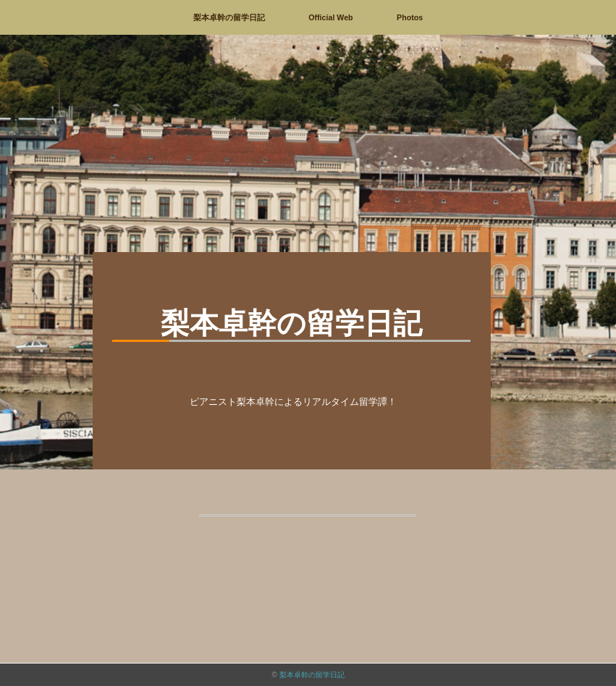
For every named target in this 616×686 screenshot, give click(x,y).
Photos (410, 17)
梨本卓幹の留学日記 (229, 17)
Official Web (330, 17)
